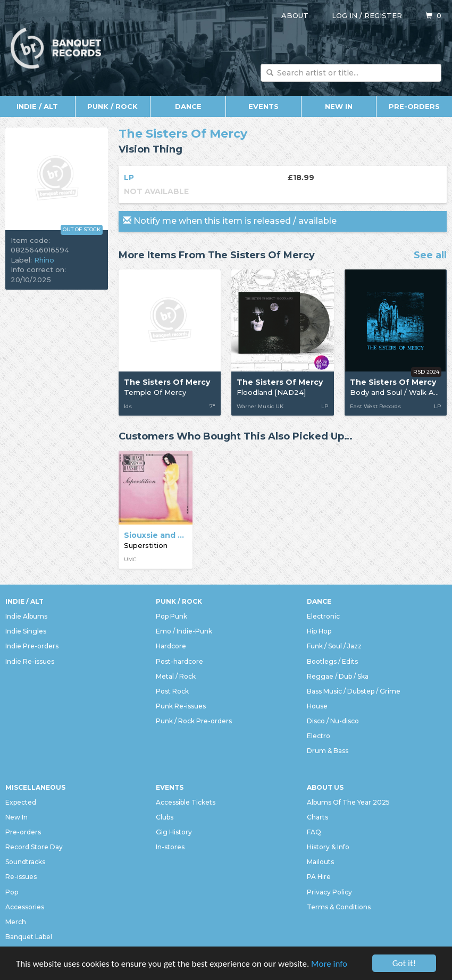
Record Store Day (34, 847)
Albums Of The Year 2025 (348, 802)
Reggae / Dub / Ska (338, 676)
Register (383, 15)
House (317, 706)
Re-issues (21, 877)
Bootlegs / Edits (332, 661)
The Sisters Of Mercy (183, 134)
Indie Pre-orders (32, 646)
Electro (319, 736)
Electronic (323, 616)
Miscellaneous (35, 787)
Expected (21, 802)
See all (430, 256)
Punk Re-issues (181, 706)
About (295, 15)
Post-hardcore (179, 661)
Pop (12, 892)
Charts (317, 817)
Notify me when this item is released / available (230, 221)
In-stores (170, 847)
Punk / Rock (112, 106)
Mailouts (320, 862)
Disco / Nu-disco (333, 721)
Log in (345, 15)
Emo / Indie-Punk (184, 631)
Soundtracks (25, 862)
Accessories (25, 907)
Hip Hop (319, 631)
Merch (16, 922)
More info (329, 965)
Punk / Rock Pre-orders (194, 721)
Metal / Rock (176, 676)
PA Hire (319, 877)
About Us (325, 787)
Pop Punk (171, 616)
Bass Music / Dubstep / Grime (354, 691)
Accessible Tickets (186, 802)
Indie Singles (26, 631)
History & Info (328, 847)
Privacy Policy (329, 892)
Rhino (44, 260)
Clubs (165, 817)
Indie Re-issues (30, 661)
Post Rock (172, 691)
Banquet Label (29, 937)
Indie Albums (26, 616)
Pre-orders (414, 106)
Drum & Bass (328, 751)
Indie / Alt (37, 106)
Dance (188, 106)
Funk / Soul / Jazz (334, 646)
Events (263, 106)
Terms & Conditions (339, 907)
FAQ (314, 832)
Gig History (174, 832)
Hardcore (171, 646)
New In (339, 106)
